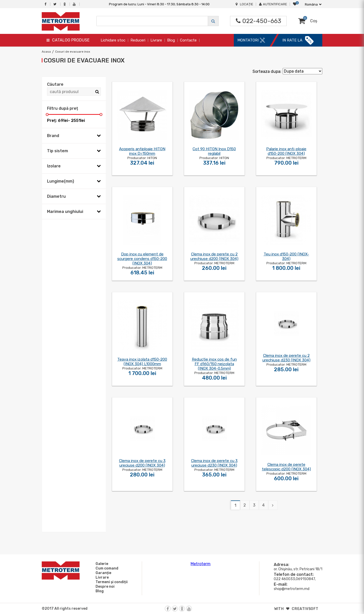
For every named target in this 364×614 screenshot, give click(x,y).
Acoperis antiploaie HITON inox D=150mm (142, 151)
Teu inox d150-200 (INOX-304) (286, 256)
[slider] (47, 114)
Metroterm (201, 564)
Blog (171, 40)
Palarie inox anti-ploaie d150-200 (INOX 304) (286, 151)
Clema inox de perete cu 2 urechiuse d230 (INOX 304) (286, 358)
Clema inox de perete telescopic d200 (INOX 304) (286, 467)
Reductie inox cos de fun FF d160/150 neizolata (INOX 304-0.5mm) (214, 364)
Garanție (103, 573)
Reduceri (138, 40)
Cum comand (106, 568)
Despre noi (104, 586)
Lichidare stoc (113, 40)
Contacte (188, 40)
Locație (244, 4)
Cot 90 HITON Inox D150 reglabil (214, 151)
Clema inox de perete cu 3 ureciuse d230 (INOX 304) (214, 463)
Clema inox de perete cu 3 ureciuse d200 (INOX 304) (142, 463)
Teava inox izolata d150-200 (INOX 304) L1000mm (142, 362)
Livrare (156, 40)
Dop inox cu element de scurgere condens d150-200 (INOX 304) (142, 259)
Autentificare (273, 4)
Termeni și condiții (111, 582)
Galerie (101, 564)
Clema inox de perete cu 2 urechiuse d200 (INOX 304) (214, 256)
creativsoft (305, 609)
